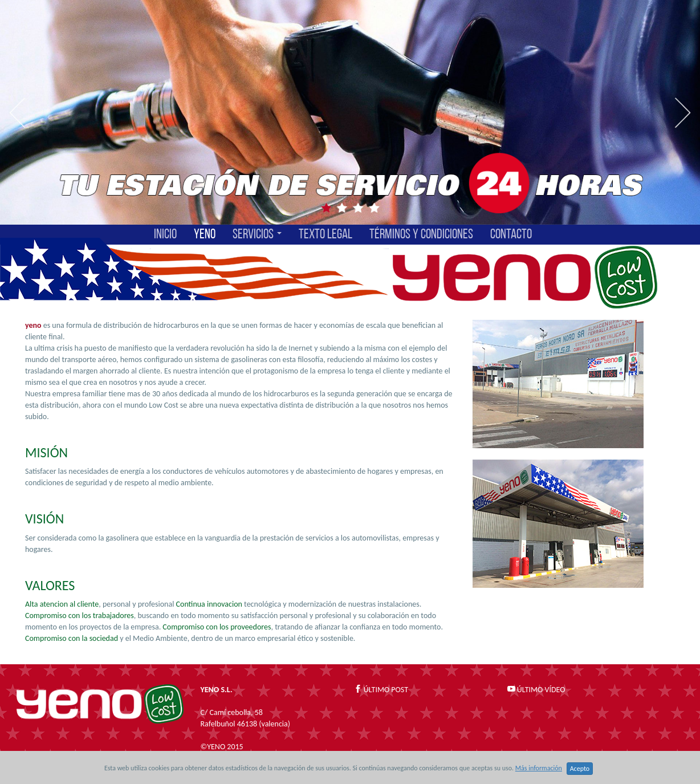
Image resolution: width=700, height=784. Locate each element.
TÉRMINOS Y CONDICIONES (421, 234)
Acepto (580, 769)
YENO (205, 234)
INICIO (165, 234)
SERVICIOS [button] (257, 234)
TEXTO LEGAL (325, 234)
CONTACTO (511, 234)
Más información (539, 768)
